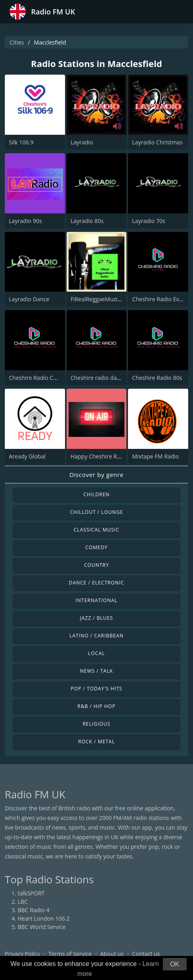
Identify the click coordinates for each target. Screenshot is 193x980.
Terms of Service (70, 954)
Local (97, 653)
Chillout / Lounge (96, 512)
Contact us (146, 954)
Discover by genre (96, 475)
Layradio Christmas (157, 142)
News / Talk (96, 671)
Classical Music (97, 530)
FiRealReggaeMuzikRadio (103, 299)
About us (112, 954)
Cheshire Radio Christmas (43, 378)
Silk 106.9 (21, 142)
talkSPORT (31, 893)
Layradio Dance (29, 299)
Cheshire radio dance (98, 378)
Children (97, 494)
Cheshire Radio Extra (159, 299)
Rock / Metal (97, 742)
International (96, 600)
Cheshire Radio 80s (157, 378)
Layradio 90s (25, 221)
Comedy (97, 547)
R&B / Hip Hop (96, 706)
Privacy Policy (22, 954)
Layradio (82, 142)
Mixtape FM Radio (155, 456)
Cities (17, 42)
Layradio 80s (87, 221)
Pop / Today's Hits (96, 689)
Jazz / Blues (96, 618)
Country (96, 565)
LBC (23, 902)
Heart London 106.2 (44, 918)
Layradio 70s (148, 221)
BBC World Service (42, 927)
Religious (96, 724)
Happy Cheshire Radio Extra (107, 456)
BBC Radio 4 (34, 910)
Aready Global (27, 456)
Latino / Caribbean (96, 636)
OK (175, 964)
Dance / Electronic (97, 583)
